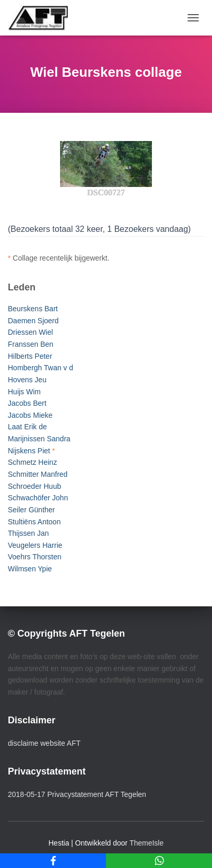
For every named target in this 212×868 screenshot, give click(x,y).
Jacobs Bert (27, 403)
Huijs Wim (24, 392)
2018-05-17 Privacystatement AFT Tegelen (77, 794)
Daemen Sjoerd (33, 321)
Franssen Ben (31, 344)
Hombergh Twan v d (40, 368)
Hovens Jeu (27, 380)
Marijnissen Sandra (39, 439)
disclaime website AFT (44, 743)
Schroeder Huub (34, 486)
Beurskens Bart (33, 309)
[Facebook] (53, 861)
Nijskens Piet (29, 451)
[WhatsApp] (159, 861)
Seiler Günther (31, 510)
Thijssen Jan (28, 533)
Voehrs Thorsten (34, 557)
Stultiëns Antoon (34, 522)
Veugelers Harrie (35, 545)
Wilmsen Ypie (30, 569)
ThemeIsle (146, 843)
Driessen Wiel (30, 332)
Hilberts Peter (30, 356)
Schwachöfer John (38, 498)
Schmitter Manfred (38, 474)
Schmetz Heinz (32, 462)
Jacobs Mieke (30, 415)
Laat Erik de (27, 427)
